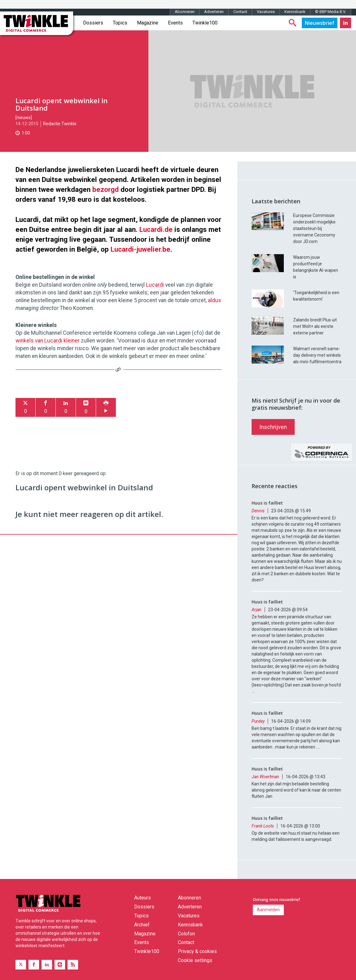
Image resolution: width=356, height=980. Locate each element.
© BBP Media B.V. (331, 12)
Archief (142, 925)
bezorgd (105, 189)
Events (175, 23)
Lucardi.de (156, 229)
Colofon (186, 934)
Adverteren (214, 12)
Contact (240, 12)
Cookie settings (195, 960)
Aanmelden (268, 910)
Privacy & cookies (197, 951)
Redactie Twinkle (60, 124)
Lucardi (155, 285)
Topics (120, 23)
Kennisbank (295, 12)
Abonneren (185, 12)
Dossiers (93, 23)
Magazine (148, 23)
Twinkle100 (205, 23)
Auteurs (143, 898)
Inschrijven (273, 427)
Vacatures (266, 12)
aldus (215, 300)
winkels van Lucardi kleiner (48, 341)
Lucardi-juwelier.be (141, 249)
